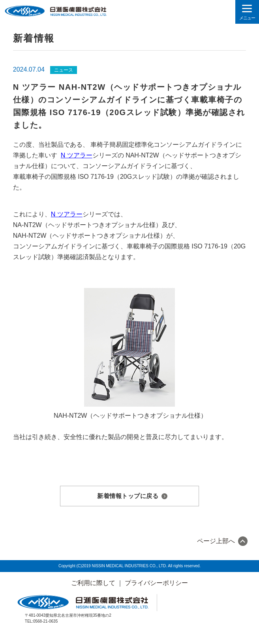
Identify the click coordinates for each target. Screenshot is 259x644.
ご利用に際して (93, 583)
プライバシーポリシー (156, 583)
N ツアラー (77, 155)
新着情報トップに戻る (128, 496)
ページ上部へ (216, 541)
